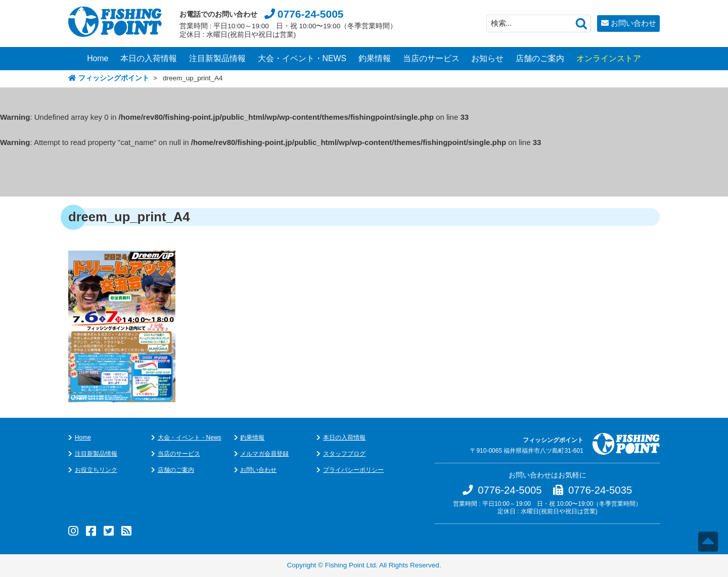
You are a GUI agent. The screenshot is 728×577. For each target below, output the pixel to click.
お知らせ (487, 58)
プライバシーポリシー (353, 470)
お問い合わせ (633, 23)
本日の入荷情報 (149, 58)
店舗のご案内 (540, 58)
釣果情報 (375, 58)
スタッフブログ (344, 454)
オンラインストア (609, 58)
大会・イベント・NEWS (302, 58)
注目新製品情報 (217, 58)
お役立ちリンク (96, 470)
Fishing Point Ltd (351, 565)
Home (98, 58)
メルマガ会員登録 (264, 454)
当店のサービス (431, 58)
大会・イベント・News (190, 438)
